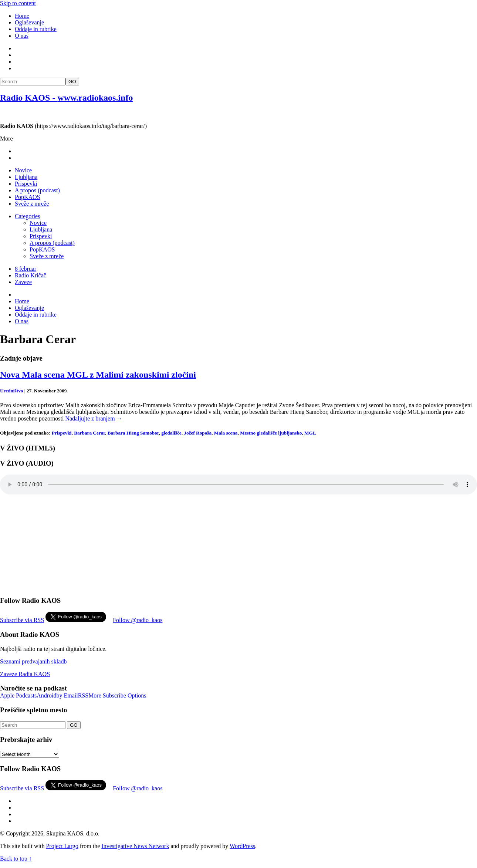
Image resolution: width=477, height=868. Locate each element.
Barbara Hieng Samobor (133, 433)
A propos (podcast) (37, 190)
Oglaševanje (29, 22)
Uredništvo (11, 391)
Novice (23, 170)
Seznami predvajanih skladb (33, 661)
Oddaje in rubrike (36, 29)
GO (72, 82)
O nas (22, 36)
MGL (310, 433)
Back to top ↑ (16, 859)
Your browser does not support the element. (238, 484)
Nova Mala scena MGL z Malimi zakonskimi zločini (98, 375)
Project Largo (62, 846)
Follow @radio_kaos (138, 620)
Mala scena (226, 433)
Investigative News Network (135, 846)
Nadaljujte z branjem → (94, 418)
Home (22, 16)
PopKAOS (27, 197)
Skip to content (18, 3)
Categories (27, 216)
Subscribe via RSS (22, 620)
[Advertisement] (342, 90)
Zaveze (23, 282)
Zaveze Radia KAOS (25, 674)
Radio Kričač (31, 275)
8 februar (26, 269)
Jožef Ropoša (198, 433)
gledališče (171, 433)
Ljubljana (26, 177)
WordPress (242, 846)
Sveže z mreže (32, 204)
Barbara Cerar (89, 433)
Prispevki (26, 184)
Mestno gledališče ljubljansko (271, 433)
